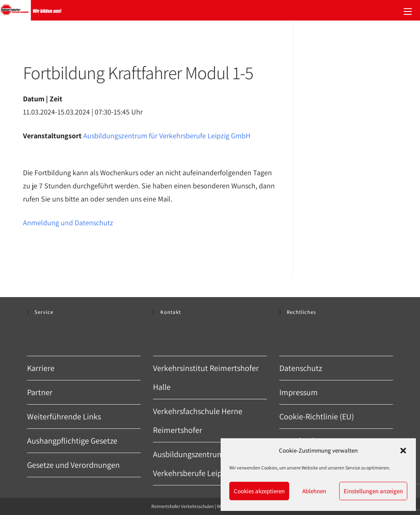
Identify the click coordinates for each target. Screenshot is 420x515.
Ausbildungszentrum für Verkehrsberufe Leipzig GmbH (167, 136)
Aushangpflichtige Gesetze (72, 441)
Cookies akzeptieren (259, 491)
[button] (403, 451)
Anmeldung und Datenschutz (68, 223)
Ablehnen (314, 491)
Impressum (299, 392)
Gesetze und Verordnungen (73, 465)
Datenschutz (301, 368)
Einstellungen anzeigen (373, 491)
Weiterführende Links (64, 417)
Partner (40, 392)
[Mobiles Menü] (408, 10)
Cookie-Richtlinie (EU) (317, 417)
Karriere (41, 368)
